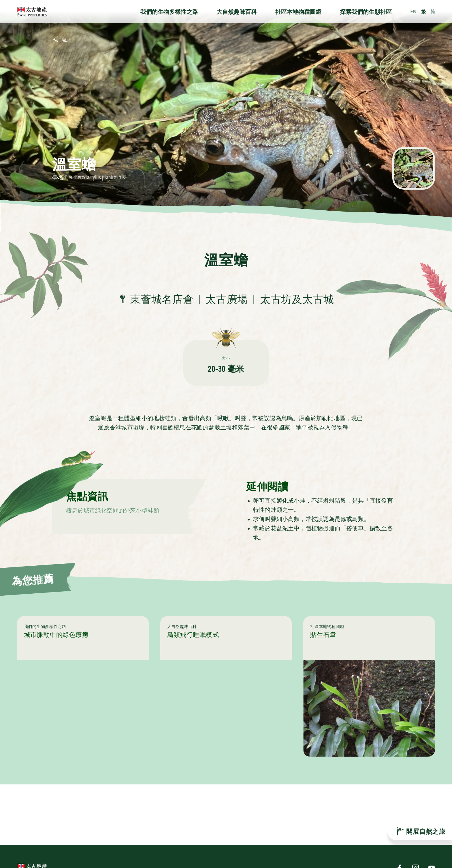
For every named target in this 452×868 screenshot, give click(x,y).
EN (413, 12)
